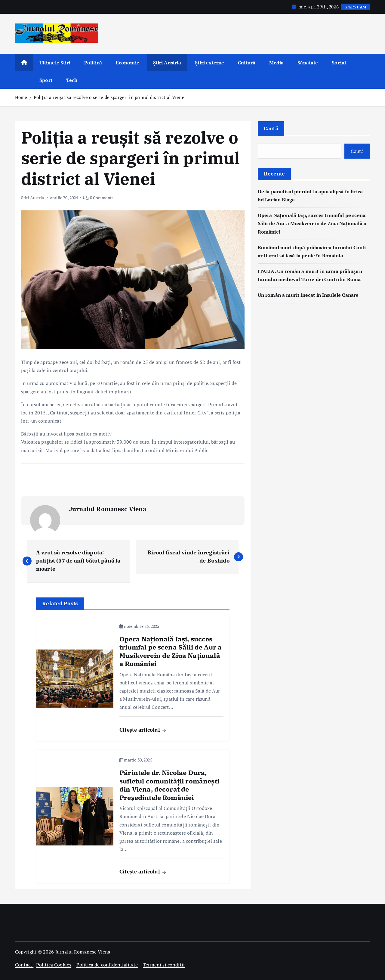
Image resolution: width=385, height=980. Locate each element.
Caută (271, 128)
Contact (24, 965)
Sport (46, 80)
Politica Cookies (54, 965)
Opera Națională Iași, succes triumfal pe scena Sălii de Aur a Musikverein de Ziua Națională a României (312, 223)
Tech (72, 80)
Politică (93, 63)
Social (339, 63)
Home (21, 97)
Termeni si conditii (164, 965)
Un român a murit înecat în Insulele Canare (308, 295)
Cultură (247, 63)
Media (277, 63)
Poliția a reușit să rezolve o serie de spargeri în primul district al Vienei (110, 97)
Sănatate (308, 63)
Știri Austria (167, 63)
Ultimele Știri (55, 63)
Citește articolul (143, 730)
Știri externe (209, 63)
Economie (128, 63)
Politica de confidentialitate (107, 965)
